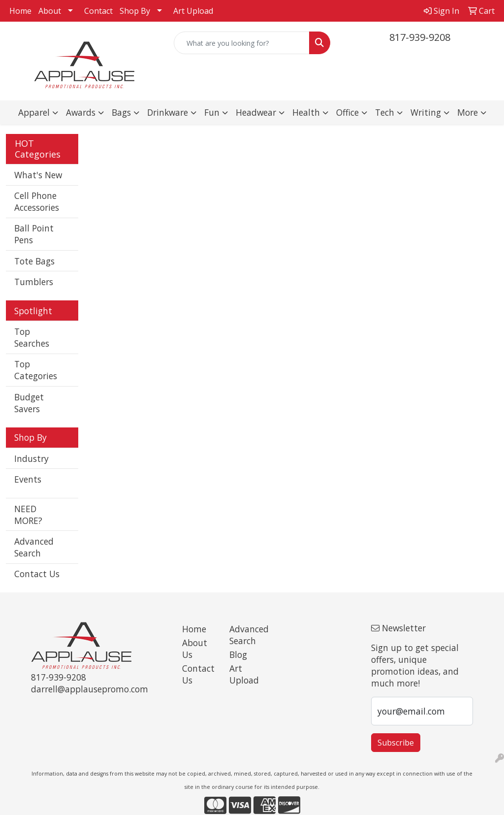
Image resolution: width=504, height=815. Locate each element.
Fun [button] (212, 112)
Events (28, 479)
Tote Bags (34, 261)
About (50, 11)
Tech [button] (385, 112)
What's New (38, 175)
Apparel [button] (34, 112)
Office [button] (347, 112)
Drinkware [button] (168, 112)
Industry (31, 458)
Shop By (135, 11)
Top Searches (32, 337)
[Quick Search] (241, 43)
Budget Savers (29, 403)
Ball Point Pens (34, 234)
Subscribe (396, 743)
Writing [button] (426, 112)
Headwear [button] (256, 112)
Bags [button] (121, 112)
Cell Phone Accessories (37, 201)
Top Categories (36, 370)
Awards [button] (81, 112)
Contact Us (37, 574)
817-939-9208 (420, 37)
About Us (195, 649)
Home (20, 11)
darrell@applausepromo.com (90, 689)
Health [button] (306, 112)
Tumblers (34, 282)
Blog (238, 654)
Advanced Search (34, 547)
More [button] (468, 112)
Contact (98, 11)
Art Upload (193, 11)
